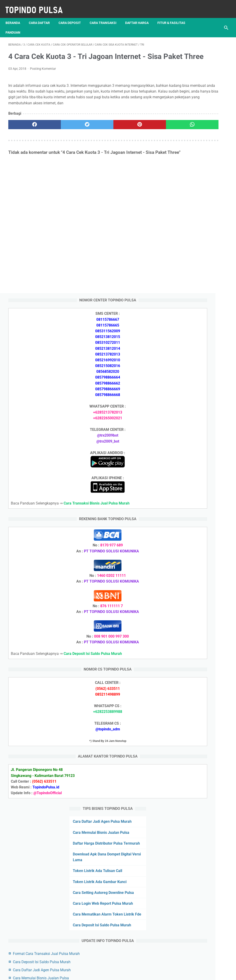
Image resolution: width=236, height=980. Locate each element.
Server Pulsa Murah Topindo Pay (102, 973)
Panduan (52, 26)
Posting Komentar (43, 76)
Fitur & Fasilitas (22, 26)
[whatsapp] (136, 138)
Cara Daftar (42, 16)
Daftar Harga (140, 16)
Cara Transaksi (106, 16)
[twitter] (63, 138)
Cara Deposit (72, 16)
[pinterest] (100, 138)
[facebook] (27, 138)
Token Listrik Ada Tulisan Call (199, 697)
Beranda (16, 16)
